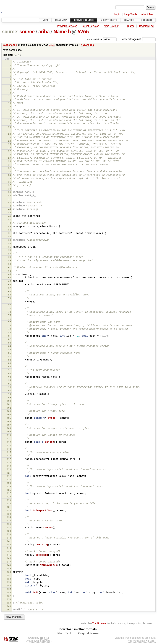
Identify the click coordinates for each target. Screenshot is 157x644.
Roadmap (61, 20)
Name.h (62, 32)
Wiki (45, 20)
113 (9, 445)
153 (9, 582)
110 (9, 435)
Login (117, 14)
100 (9, 401)
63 (10, 274)
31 (10, 165)
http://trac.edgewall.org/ (142, 641)
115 (9, 452)
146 (9, 558)
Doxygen (146, 20)
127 (9, 493)
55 (10, 247)
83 (10, 343)
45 (10, 213)
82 (10, 339)
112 (9, 442)
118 (9, 463)
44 (10, 209)
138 (9, 531)
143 (9, 548)
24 (10, 141)
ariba (44, 32)
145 (9, 555)
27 (10, 151)
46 (10, 216)
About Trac (148, 14)
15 (10, 110)
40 (10, 196)
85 (10, 350)
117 (9, 459)
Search (129, 20)
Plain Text (64, 633)
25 (10, 144)
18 (10, 120)
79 (10, 329)
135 (9, 521)
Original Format (89, 633)
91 (10, 370)
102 (9, 408)
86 (10, 353)
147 (9, 562)
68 (10, 291)
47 (10, 219)
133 (9, 514)
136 (9, 524)
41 (10, 199)
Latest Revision (91, 26)
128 (9, 497)
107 (9, 425)
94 (10, 380)
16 (10, 113)
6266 (83, 32)
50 (10, 230)
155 (9, 589)
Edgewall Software (40, 641)
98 (10, 394)
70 (10, 298)
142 (9, 545)
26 (10, 148)
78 (10, 326)
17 (10, 117)
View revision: (95, 39)
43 (10, 206)
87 (10, 356)
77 (10, 322)
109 (9, 432)
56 (10, 250)
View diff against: (139, 39)
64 (10, 278)
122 (9, 476)
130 (9, 504)
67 (10, 288)
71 (10, 302)
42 (10, 202)
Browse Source (84, 20)
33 (10, 172)
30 (10, 161)
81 (10, 336)
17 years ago (87, 45)
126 (9, 490)
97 (10, 391)
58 (10, 257)
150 (9, 572)
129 (9, 500)
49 (10, 226)
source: (10, 32)
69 (10, 295)
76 (10, 319)
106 (9, 421)
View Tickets (109, 20)
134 (9, 517)
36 (10, 182)
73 (10, 308)
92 (10, 374)
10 (10, 93)
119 (9, 466)
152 (9, 579)
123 (9, 480)
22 (10, 134)
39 (10, 192)
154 (9, 586)
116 (9, 456)
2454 (52, 45)
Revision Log (146, 26)
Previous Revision (67, 26)
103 (9, 411)
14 (10, 107)
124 (9, 483)
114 (9, 449)
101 (9, 404)
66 (10, 285)
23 (10, 137)
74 (10, 312)
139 (9, 534)
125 (9, 487)
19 (10, 124)
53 (10, 240)
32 (10, 168)
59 (10, 261)
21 (10, 130)
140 (9, 538)
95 (10, 384)
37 (10, 185)
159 (9, 603)
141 (9, 541)
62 (10, 271)
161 (9, 610)
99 (10, 398)
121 (9, 473)
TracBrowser (100, 623)
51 (10, 233)
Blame (131, 26)
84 (10, 346)
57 (10, 254)
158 (9, 599)
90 (10, 367)
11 (10, 96)
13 (10, 103)
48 (10, 223)
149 (9, 569)
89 (10, 363)
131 (9, 507)
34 (10, 175)
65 (10, 281)
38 (10, 189)
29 (10, 158)
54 (10, 243)
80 (10, 332)
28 (10, 154)
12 (10, 100)
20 (10, 127)
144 (9, 552)
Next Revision (112, 26)
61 (10, 267)
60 (10, 264)
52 (10, 237)
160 (9, 606)
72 (10, 305)
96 (10, 387)
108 (9, 428)
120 (9, 469)
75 (10, 315)
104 (9, 415)
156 (9, 593)
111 (9, 439)
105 (9, 418)
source (27, 32)
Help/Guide (131, 14)
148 (9, 565)
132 (9, 510)
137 (9, 528)
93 (10, 377)
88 (10, 360)
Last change (10, 45)
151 (9, 576)
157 (9, 596)
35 (10, 178)
